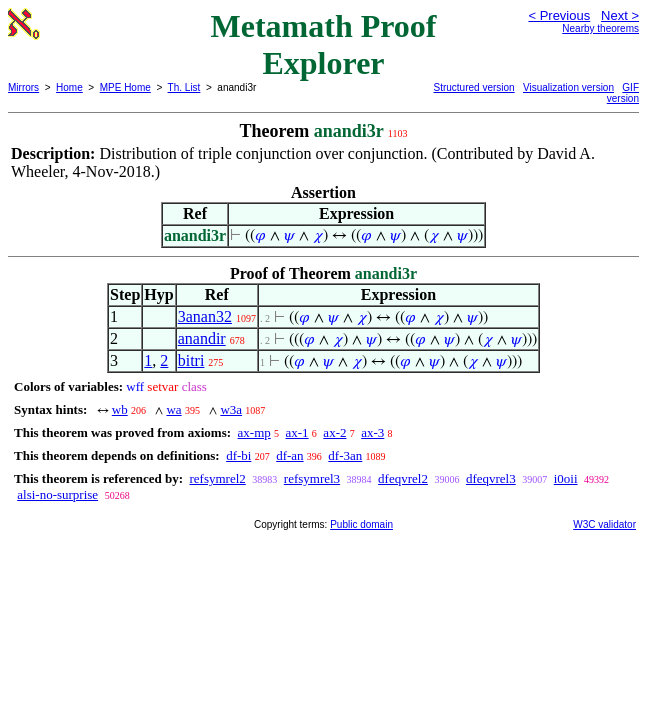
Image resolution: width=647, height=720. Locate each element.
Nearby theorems (600, 28)
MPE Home (125, 87)
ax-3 (372, 432)
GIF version (623, 93)
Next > (620, 15)
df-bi (238, 455)
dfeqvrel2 (403, 478)
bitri (191, 360)
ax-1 (297, 432)
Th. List (184, 87)
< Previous (559, 15)
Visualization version (568, 87)
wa (173, 409)
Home (69, 87)
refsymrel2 (217, 478)
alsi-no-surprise (57, 494)
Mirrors (23, 87)
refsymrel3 (312, 478)
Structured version (474, 87)
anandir (202, 338)
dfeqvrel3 (491, 478)
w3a (231, 409)
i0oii (566, 478)
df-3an (345, 455)
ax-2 (334, 432)
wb (120, 409)
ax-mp (254, 432)
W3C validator (604, 524)
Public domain (361, 524)
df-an (289, 455)
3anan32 (205, 316)
